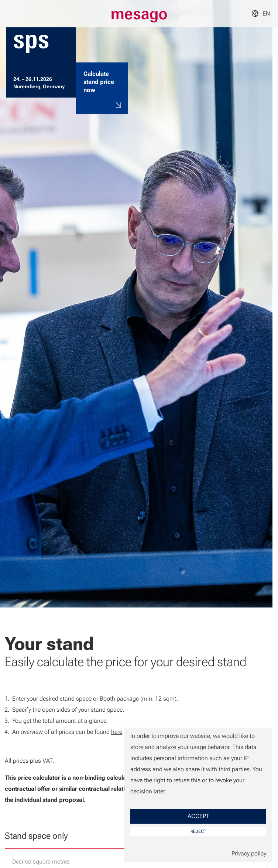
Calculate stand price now (99, 82)
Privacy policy (249, 853)
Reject (198, 831)
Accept (198, 816)
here (117, 732)
